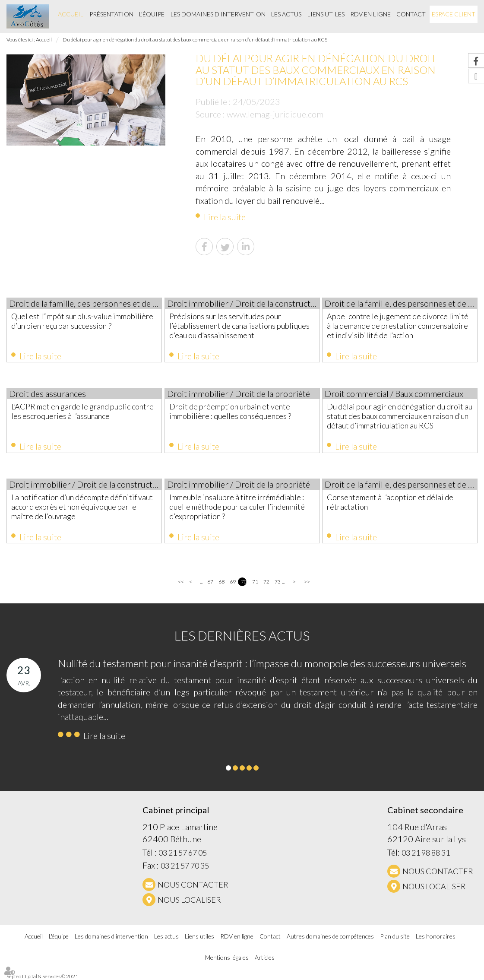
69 (233, 582)
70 (244, 582)
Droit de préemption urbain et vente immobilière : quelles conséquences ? (230, 411)
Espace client (454, 14)
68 (221, 582)
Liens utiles (326, 14)
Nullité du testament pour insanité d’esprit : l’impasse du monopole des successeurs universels (262, 663)
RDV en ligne (370, 14)
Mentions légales (227, 957)
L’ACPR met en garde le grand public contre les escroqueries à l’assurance (82, 411)
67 (210, 582)
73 (277, 582)
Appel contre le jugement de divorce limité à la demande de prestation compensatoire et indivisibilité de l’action (398, 326)
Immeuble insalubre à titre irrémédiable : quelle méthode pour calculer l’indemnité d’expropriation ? (237, 507)
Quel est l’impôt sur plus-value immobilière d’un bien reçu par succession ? (82, 321)
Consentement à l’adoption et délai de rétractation (390, 502)
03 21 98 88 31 (426, 853)
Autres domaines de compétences (330, 936)
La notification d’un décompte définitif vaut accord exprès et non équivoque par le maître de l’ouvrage (82, 507)
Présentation (111, 14)
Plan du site (395, 936)
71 (255, 582)
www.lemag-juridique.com (275, 114)
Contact (411, 14)
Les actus (286, 14)
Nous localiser (189, 900)
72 (266, 582)
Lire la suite (225, 217)
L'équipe (152, 14)
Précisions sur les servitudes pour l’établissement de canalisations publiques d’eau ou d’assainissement (239, 326)
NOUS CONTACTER (193, 885)
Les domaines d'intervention (218, 14)
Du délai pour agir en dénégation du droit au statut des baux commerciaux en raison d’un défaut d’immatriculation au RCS (195, 40)
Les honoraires (436, 936)
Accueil (71, 14)
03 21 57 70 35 (185, 866)
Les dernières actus (242, 635)
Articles (265, 957)
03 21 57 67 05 (183, 853)
